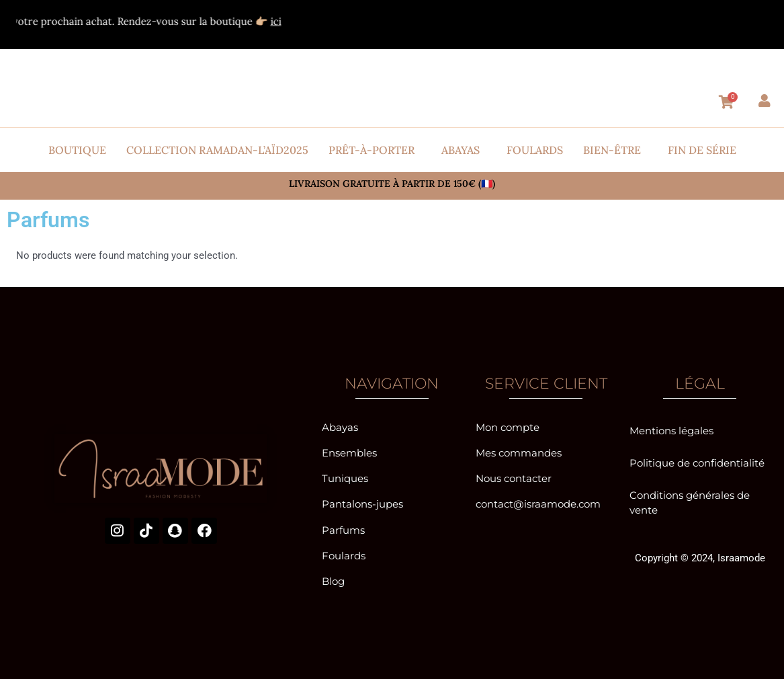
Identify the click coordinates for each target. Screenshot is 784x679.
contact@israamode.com (538, 502)
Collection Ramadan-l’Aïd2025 (217, 150)
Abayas (461, 150)
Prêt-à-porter (372, 150)
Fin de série (702, 150)
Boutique (77, 150)
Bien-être (612, 150)
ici (293, 21)
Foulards (535, 150)
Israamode (741, 555)
